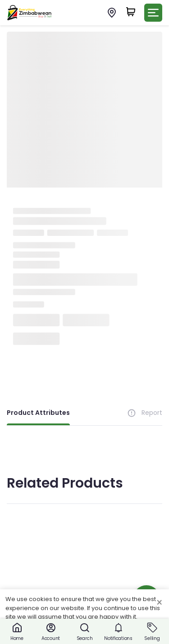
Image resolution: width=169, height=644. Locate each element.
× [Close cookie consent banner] (159, 603)
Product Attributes (38, 413)
